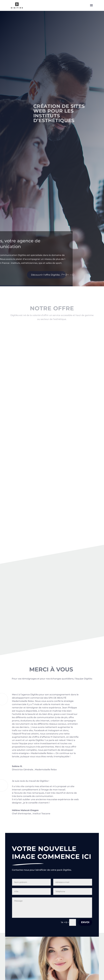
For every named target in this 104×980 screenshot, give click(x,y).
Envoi (85, 922)
